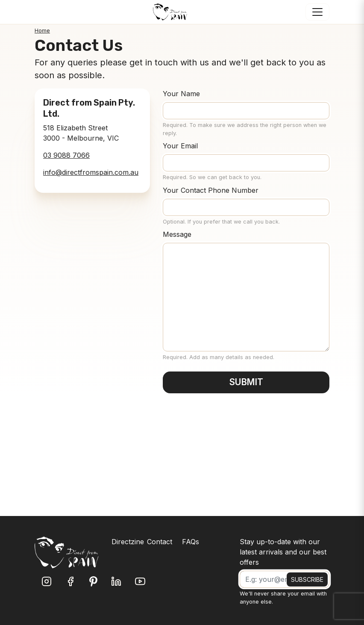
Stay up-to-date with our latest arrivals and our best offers (283, 552)
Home (42, 31)
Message (177, 234)
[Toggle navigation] (317, 12)
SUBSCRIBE (307, 579)
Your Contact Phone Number (211, 190)
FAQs (191, 542)
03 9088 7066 (66, 155)
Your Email (180, 146)
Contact (160, 542)
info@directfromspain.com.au (91, 172)
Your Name (181, 94)
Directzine (128, 542)
